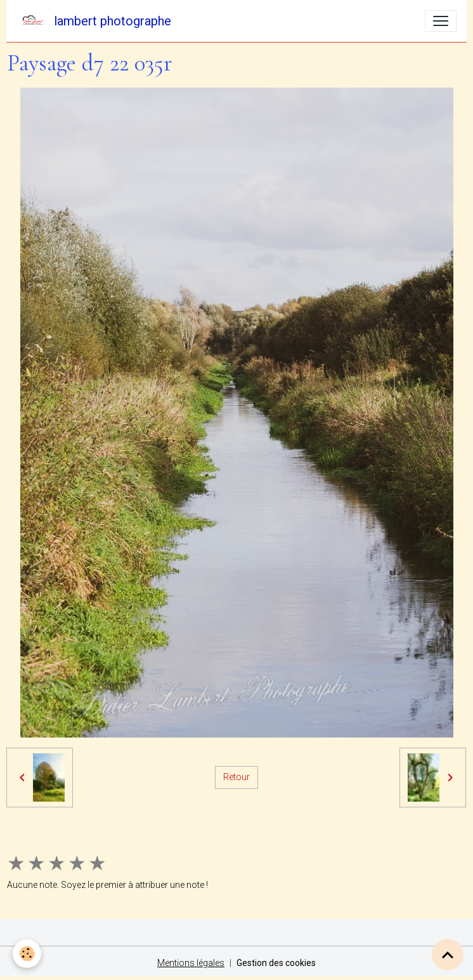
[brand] (94, 21)
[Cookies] (27, 954)
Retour (236, 777)
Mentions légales (191, 963)
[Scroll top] (448, 955)
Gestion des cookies (276, 963)
